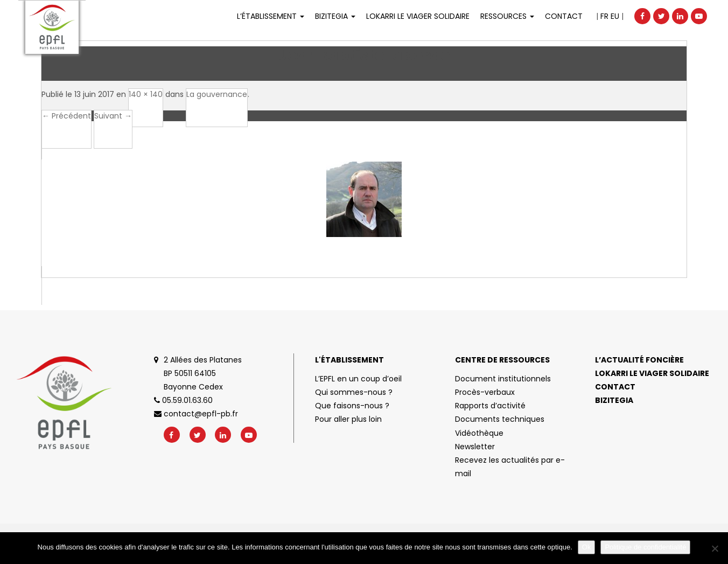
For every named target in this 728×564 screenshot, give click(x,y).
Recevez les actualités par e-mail (510, 467)
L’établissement (271, 16)
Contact (564, 16)
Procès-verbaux (485, 392)
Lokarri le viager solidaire (652, 373)
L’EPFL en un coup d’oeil (358, 379)
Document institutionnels (503, 379)
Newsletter (475, 447)
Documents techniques (500, 419)
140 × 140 (146, 94)
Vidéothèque (479, 433)
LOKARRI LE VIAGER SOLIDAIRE (418, 16)
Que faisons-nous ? (352, 406)
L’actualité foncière (639, 360)
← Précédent (66, 116)
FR (604, 16)
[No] (715, 548)
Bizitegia (335, 16)
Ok (587, 547)
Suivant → (113, 116)
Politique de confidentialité (645, 547)
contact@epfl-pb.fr (196, 414)
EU (615, 16)
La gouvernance (217, 94)
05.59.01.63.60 (183, 400)
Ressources (507, 16)
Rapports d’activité (490, 406)
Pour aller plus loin (348, 419)
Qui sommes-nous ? (354, 392)
